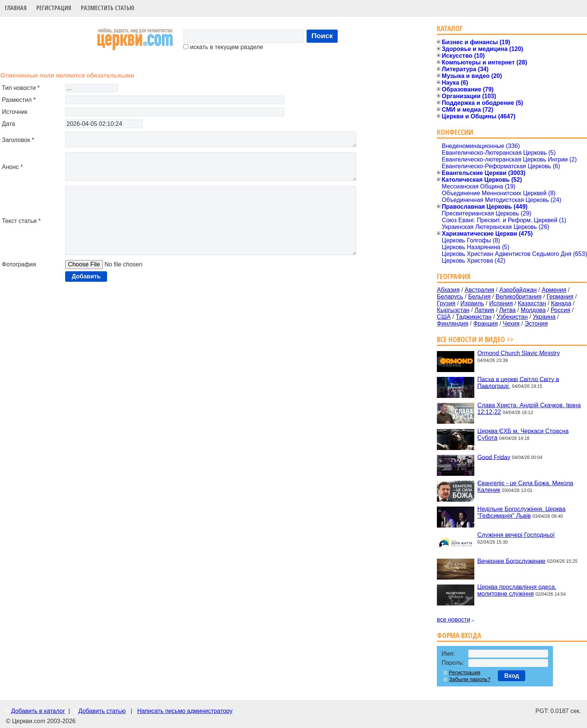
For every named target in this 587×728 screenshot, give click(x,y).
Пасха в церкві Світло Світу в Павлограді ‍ (518, 382)
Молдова (533, 310)
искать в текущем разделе (223, 47)
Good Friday (494, 457)
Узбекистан (512, 317)
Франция (486, 324)
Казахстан (532, 303)
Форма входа (459, 635)
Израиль (472, 303)
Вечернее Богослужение (511, 561)
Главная (16, 8)
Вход (512, 676)
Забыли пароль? (470, 679)
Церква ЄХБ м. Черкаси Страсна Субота (523, 434)
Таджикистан (474, 317)
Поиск (322, 36)
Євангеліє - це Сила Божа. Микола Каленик (525, 487)
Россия (560, 310)
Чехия (511, 324)
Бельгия (479, 297)
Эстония (536, 324)
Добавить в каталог (38, 711)
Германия (560, 297)
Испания (501, 303)
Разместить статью (108, 8)
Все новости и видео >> (475, 339)
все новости (454, 620)
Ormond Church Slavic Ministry (519, 353)
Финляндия (453, 324)
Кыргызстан (453, 310)
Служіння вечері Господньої (516, 535)
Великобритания (519, 297)
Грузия (446, 303)
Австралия (479, 290)
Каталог (450, 28)
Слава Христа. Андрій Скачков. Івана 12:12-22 (529, 409)
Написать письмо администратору (185, 711)
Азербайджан (518, 290)
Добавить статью (102, 711)
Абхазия (448, 290)
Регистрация (54, 8)
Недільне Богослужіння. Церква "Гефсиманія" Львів (521, 512)
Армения (554, 290)
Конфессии (455, 132)
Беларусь (450, 297)
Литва (507, 310)
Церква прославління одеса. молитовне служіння (517, 590)
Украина (544, 317)
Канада (561, 303)
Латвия (484, 310)
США (444, 317)
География (454, 276)
